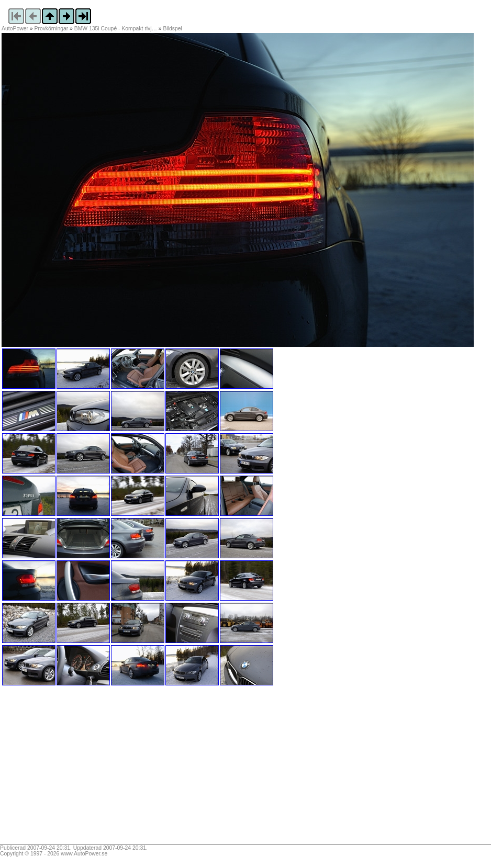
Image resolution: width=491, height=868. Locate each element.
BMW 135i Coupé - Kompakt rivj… (116, 29)
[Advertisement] (67, 769)
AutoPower (15, 29)
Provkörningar (52, 29)
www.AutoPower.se (84, 854)
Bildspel (173, 29)
